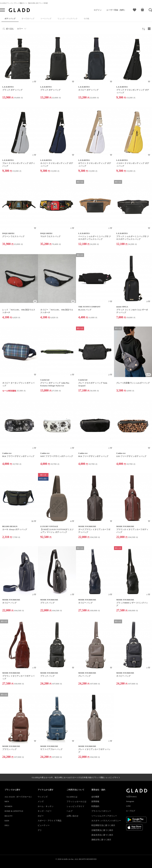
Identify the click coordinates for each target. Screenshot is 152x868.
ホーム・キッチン (46, 806)
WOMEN (8, 806)
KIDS (7, 821)
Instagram (130, 801)
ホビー (41, 816)
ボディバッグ (10, 19)
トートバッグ (46, 19)
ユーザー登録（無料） (116, 10)
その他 (86, 19)
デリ (40, 830)
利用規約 (95, 806)
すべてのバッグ (28, 19)
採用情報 (95, 801)
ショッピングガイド (75, 806)
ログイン (98, 10)
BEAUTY (9, 816)
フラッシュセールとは (76, 801)
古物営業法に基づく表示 (102, 830)
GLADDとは (72, 797)
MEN (7, 801)
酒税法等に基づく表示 (101, 840)
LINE (128, 806)
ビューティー (44, 825)
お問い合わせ (73, 816)
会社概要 (95, 797)
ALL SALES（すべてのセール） (19, 797)
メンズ (41, 801)
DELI (7, 825)
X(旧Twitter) (131, 797)
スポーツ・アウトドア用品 (50, 821)
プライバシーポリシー (101, 811)
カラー (20, 29)
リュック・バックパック (67, 19)
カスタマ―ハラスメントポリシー (106, 821)
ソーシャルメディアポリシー (104, 816)
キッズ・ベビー (45, 811)
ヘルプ (70, 811)
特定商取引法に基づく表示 (103, 825)
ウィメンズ (43, 797)
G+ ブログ (131, 811)
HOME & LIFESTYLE (14, 811)
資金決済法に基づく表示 (102, 835)
